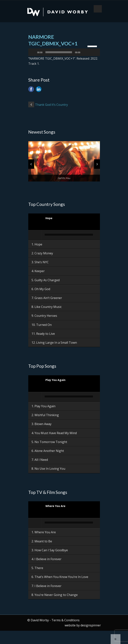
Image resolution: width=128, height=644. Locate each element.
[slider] (59, 52)
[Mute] (84, 52)
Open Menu (98, 9)
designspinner (91, 625)
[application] (64, 52)
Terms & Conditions (66, 620)
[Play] (33, 52)
